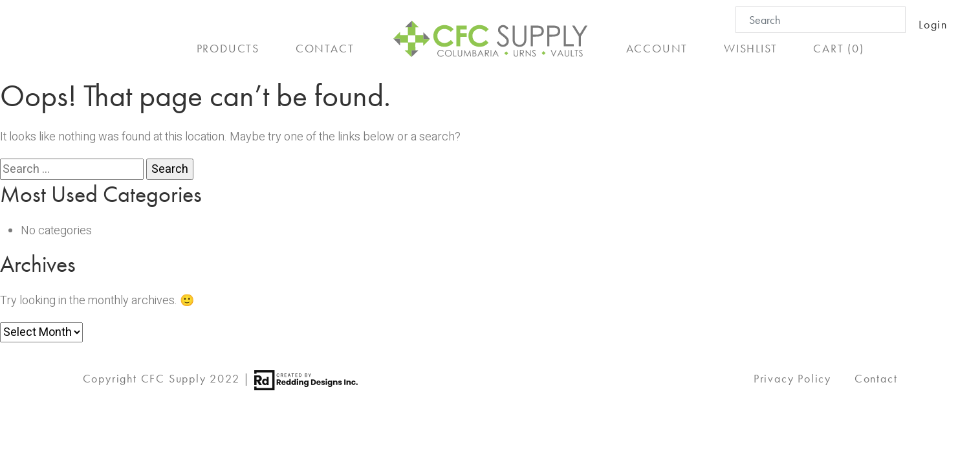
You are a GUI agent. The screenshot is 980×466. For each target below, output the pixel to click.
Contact (876, 378)
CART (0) (838, 48)
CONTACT (325, 48)
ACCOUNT (657, 48)
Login (933, 24)
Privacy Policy (792, 378)
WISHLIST (750, 48)
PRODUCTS (228, 48)
